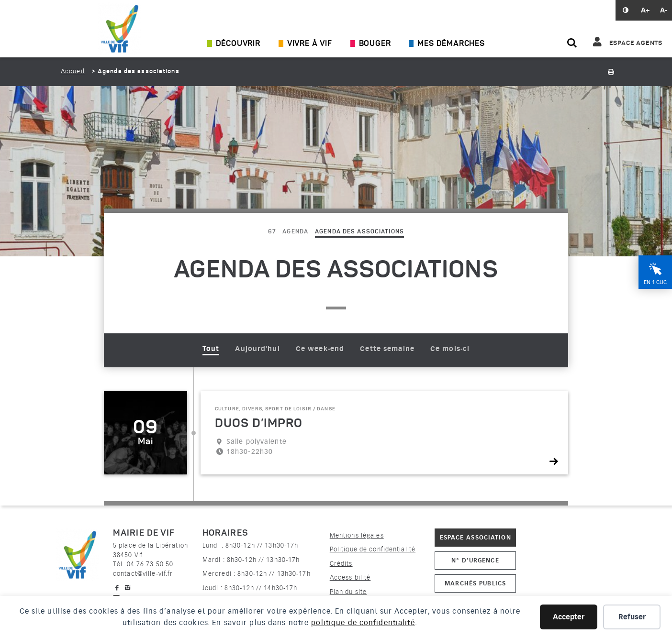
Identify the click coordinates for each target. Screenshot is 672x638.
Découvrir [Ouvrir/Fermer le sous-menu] (238, 44)
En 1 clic (655, 282)
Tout (211, 349)
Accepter (569, 617)
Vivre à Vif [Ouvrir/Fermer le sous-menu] (310, 44)
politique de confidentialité (363, 623)
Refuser (632, 617)
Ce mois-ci (450, 349)
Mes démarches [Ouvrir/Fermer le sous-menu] (451, 44)
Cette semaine (387, 349)
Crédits (341, 564)
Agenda (295, 232)
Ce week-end (320, 349)
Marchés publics (475, 583)
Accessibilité (350, 577)
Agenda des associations (359, 232)
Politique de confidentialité (373, 549)
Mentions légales (357, 535)
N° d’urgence (475, 560)
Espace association (476, 537)
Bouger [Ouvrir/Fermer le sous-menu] (375, 44)
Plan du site (348, 592)
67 (272, 232)
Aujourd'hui (257, 349)
